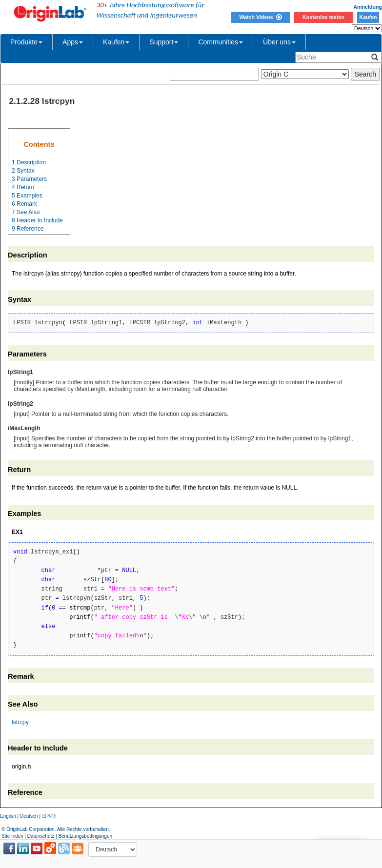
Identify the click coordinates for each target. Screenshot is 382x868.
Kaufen (368, 17)
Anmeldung (368, 7)
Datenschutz (41, 836)
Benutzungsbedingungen (85, 836)
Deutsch (29, 816)
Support (164, 42)
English (8, 816)
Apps (73, 42)
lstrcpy (20, 722)
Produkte (26, 42)
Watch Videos (260, 17)
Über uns (279, 42)
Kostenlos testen (323, 17)
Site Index (12, 836)
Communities (221, 42)
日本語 (49, 816)
